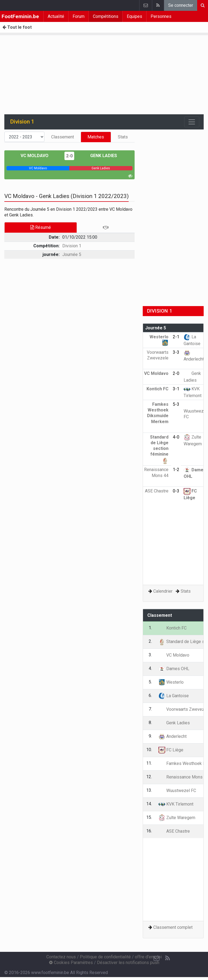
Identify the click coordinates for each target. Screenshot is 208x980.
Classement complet (173, 927)
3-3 (176, 352)
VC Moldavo (38, 156)
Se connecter (181, 5)
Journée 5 (72, 254)
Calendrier (163, 591)
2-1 (176, 337)
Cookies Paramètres (71, 963)
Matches (96, 137)
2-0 (69, 156)
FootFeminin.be (20, 16)
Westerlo (171, 682)
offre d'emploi (148, 957)
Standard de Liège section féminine (159, 449)
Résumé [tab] (41, 227)
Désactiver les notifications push (128, 963)
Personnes (161, 16)
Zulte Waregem (177, 818)
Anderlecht (173, 736)
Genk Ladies (100, 156)
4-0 (176, 437)
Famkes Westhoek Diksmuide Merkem (158, 416)
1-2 (176, 470)
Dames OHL (174, 669)
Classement (63, 137)
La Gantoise (174, 696)
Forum (79, 16)
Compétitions (106, 16)
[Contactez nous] (157, 958)
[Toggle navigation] (192, 122)
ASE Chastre (174, 831)
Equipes (134, 16)
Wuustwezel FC (195, 411)
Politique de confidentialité (105, 957)
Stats (123, 137)
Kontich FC (173, 628)
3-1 (176, 389)
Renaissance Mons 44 (156, 475)
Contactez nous (61, 957)
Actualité (56, 16)
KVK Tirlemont (176, 804)
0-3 (176, 491)
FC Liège (171, 750)
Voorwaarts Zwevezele (158, 358)
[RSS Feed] (167, 958)
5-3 (176, 404)
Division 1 (72, 246)
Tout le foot (17, 27)
